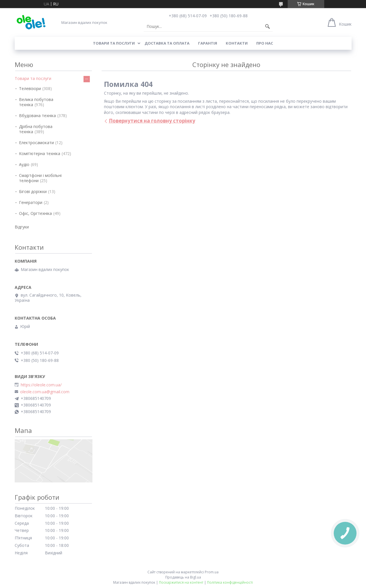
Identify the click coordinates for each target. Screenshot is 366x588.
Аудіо (24, 164)
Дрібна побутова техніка (36, 129)
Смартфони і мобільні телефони (40, 178)
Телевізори (30, 88)
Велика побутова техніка (36, 102)
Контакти (237, 43)
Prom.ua (212, 572)
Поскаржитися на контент (181, 582)
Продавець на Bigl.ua (183, 577)
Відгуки (22, 227)
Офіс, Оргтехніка (35, 213)
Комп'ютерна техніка (40, 153)
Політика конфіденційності (230, 582)
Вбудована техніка (37, 115)
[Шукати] (268, 26)
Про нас (265, 43)
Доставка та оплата (167, 43)
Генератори (31, 202)
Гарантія (208, 43)
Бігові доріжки (33, 191)
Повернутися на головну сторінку (152, 121)
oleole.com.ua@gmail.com (45, 392)
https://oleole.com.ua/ (41, 385)
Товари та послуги (114, 43)
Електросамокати (36, 143)
